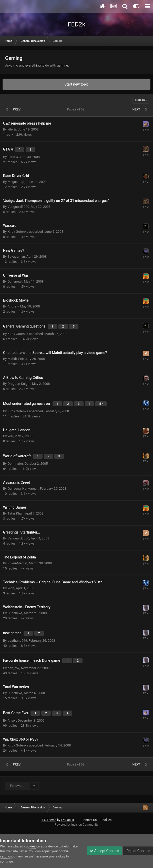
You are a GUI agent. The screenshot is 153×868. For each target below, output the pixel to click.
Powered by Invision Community (76, 825)
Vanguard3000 (18, 207)
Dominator (15, 464)
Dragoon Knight (19, 384)
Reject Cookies (138, 851)
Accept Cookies (104, 851)
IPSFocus (67, 820)
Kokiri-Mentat (17, 563)
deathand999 (17, 641)
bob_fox (13, 668)
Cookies (106, 820)
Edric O (13, 157)
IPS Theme (49, 820)
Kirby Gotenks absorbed (25, 232)
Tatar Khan (16, 513)
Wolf (11, 588)
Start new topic (76, 84)
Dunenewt (15, 281)
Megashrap (16, 182)
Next (136, 109)
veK (10, 436)
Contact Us (89, 820)
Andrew (13, 306)
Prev (17, 109)
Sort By (141, 100)
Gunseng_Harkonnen (23, 488)
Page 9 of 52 (76, 109)
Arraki (12, 720)
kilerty (12, 129)
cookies (30, 846)
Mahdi (12, 359)
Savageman (16, 256)
